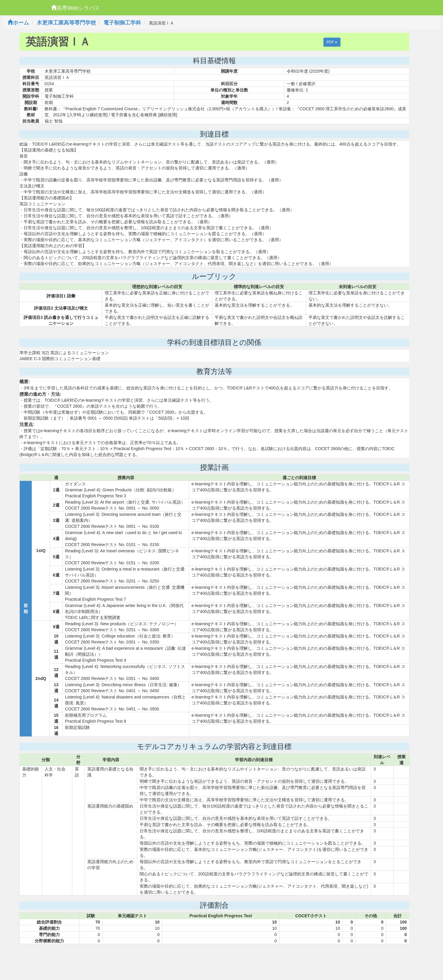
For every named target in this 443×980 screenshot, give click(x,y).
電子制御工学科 (122, 23)
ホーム (18, 23)
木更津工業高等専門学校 (66, 23)
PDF (332, 42)
